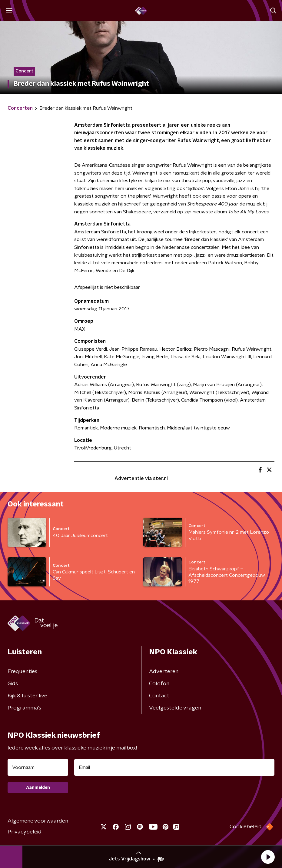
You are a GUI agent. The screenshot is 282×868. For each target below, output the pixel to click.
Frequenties (22, 672)
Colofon (159, 684)
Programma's (24, 708)
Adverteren (164, 672)
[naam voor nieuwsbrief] (38, 767)
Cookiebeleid (246, 827)
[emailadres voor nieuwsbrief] (174, 767)
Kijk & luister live (27, 696)
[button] (268, 857)
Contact (159, 696)
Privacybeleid (25, 832)
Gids (13, 684)
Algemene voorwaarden (38, 821)
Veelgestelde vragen (175, 708)
